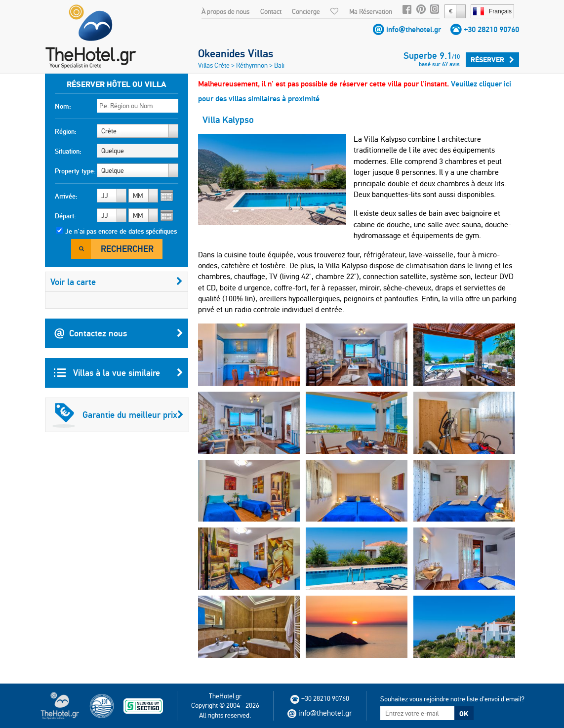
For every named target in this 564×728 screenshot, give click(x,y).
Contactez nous (119, 333)
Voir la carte (117, 282)
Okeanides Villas (236, 53)
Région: (66, 131)
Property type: (75, 171)
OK (464, 714)
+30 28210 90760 (491, 29)
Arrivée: (66, 196)
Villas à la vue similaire (119, 373)
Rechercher (127, 249)
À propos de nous (225, 11)
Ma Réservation (371, 11)
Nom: (63, 106)
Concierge (306, 11)
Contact (271, 11)
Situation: (68, 151)
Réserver (492, 60)
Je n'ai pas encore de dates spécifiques (121, 231)
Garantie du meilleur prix (118, 415)
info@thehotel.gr (414, 29)
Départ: (65, 216)
